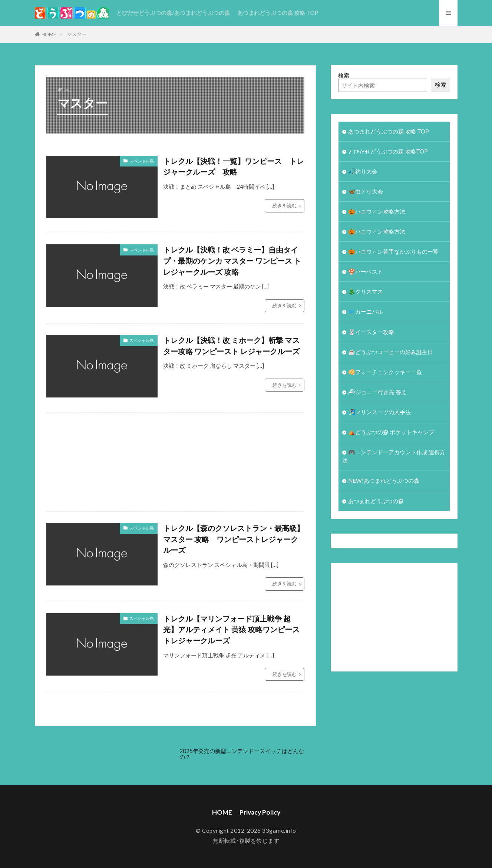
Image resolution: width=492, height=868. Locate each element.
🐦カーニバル (366, 311)
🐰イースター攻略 (371, 332)
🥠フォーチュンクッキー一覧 (385, 372)
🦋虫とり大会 (366, 191)
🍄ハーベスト (366, 271)
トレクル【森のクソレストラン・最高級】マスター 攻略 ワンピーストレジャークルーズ (234, 539)
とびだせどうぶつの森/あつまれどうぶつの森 (173, 13)
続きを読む (285, 205)
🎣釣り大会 (363, 171)
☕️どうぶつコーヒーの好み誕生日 (391, 352)
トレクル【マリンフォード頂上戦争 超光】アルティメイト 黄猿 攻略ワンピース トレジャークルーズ (231, 629)
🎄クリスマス (366, 291)
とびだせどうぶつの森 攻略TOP (388, 151)
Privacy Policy (260, 812)
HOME (49, 34)
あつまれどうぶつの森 (376, 501)
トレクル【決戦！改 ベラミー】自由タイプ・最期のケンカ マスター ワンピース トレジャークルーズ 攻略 (232, 260)
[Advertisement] (269, 462)
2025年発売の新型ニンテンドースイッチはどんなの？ (242, 754)
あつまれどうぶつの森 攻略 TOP (278, 13)
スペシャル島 (142, 161)
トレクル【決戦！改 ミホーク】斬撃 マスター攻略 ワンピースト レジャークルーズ (231, 346)
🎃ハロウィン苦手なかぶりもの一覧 (393, 251)
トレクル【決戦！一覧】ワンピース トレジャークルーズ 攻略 (234, 166)
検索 (344, 75)
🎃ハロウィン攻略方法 (377, 211)
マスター (77, 34)
